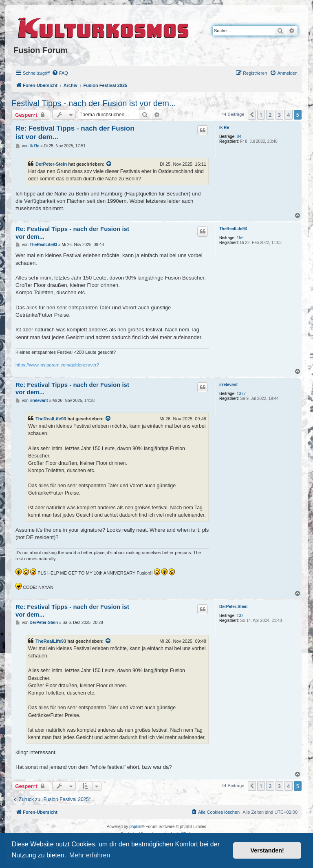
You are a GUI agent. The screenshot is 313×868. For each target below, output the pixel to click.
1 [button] (261, 115)
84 (239, 137)
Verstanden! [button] (267, 850)
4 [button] (288, 115)
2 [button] (270, 115)
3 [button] (279, 115)
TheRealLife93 (233, 229)
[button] (252, 115)
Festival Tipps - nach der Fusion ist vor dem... (94, 103)
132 (240, 616)
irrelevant (228, 385)
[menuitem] (60, 73)
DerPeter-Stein (51, 164)
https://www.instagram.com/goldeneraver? (57, 365)
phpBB (135, 827)
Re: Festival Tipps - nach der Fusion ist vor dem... (75, 133)
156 (240, 238)
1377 (241, 394)
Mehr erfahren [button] (90, 855)
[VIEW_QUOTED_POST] (109, 164)
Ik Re (224, 128)
